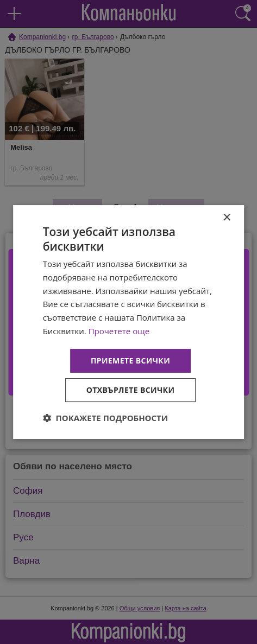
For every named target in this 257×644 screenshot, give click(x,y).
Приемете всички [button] (130, 361)
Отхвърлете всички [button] (131, 390)
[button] (106, 418)
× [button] (226, 218)
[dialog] (129, 322)
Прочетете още (119, 331)
